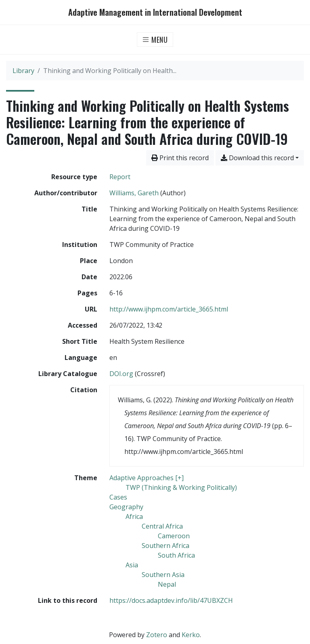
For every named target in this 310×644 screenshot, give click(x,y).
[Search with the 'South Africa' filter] (176, 555)
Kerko (191, 635)
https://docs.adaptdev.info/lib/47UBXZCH (171, 600)
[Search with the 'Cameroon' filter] (174, 536)
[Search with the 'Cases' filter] (118, 497)
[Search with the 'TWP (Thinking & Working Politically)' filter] (181, 487)
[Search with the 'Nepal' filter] (167, 584)
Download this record (257, 158)
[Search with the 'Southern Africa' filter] (165, 546)
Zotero (157, 635)
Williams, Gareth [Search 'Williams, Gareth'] (134, 193)
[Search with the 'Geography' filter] (126, 507)
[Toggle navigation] (155, 40)
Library (23, 71)
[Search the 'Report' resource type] (120, 177)
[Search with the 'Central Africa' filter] (162, 526)
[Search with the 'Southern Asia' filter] (163, 575)
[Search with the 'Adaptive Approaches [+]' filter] (147, 478)
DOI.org (121, 374)
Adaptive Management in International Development (155, 12)
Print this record (180, 158)
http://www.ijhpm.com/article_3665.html (169, 309)
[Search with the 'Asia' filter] (132, 565)
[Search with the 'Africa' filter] (134, 516)
